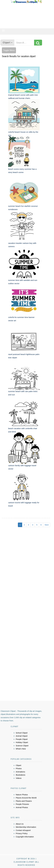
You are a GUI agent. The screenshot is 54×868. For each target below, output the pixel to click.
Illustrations (21, 775)
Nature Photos (22, 795)
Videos (19, 778)
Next (47, 525)
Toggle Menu (9, 50)
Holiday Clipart (22, 742)
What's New (21, 749)
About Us (20, 824)
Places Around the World (26, 798)
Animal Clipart (22, 736)
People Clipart (22, 739)
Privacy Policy (22, 833)
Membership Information (26, 827)
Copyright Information (25, 837)
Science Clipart (22, 746)
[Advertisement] (26, 16)
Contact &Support (23, 830)
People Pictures (22, 804)
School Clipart (22, 733)
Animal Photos (22, 807)
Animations (20, 772)
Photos (19, 768)
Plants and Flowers (24, 801)
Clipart (18, 765)
